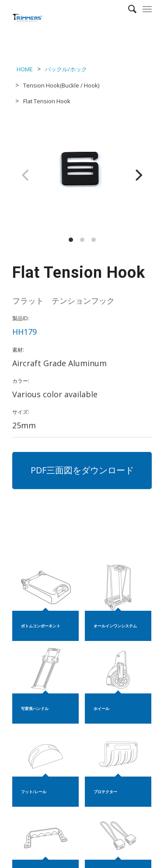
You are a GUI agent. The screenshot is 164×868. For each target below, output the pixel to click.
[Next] (138, 175)
